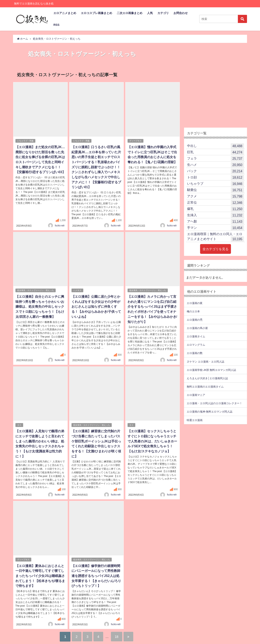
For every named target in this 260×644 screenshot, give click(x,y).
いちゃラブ (216, 184)
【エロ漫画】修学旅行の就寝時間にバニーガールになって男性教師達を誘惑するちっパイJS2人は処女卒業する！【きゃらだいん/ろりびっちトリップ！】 (96, 572)
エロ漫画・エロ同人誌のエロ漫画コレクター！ (214, 403)
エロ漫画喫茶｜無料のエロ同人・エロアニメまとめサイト (216, 237)
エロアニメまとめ (65, 13)
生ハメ (216, 165)
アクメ (216, 196)
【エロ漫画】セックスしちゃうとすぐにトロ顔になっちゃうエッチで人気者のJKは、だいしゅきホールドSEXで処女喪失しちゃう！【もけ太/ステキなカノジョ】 (152, 439)
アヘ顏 (216, 222)
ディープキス (135, 141)
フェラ (216, 159)
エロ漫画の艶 (195, 353)
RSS (56, 25)
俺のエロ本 (193, 311)
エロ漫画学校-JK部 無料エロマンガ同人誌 (211, 370)
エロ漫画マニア (196, 395)
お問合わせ (181, 13)
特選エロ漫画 (195, 420)
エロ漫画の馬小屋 (197, 328)
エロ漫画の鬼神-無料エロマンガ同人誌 (210, 412)
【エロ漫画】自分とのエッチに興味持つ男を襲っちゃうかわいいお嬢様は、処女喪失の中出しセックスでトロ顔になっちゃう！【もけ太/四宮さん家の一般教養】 (40, 305)
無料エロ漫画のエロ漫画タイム (205, 387)
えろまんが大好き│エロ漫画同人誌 (207, 378)
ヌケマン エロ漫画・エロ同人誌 (205, 361)
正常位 (216, 203)
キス (19, 423)
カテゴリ (163, 13)
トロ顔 (216, 177)
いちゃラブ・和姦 (25, 141)
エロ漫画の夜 (195, 303)
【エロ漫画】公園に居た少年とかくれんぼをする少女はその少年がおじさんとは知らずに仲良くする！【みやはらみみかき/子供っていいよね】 (96, 305)
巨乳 (216, 152)
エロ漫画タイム (196, 336)
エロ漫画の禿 (195, 320)
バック (216, 171)
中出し (216, 146)
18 (118, 633)
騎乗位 (216, 190)
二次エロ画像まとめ (130, 13)
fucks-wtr (60, 224)
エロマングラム (196, 345)
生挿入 (216, 215)
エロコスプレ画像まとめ (96, 13)
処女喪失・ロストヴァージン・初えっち (36, 289)
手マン (216, 228)
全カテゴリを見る (216, 249)
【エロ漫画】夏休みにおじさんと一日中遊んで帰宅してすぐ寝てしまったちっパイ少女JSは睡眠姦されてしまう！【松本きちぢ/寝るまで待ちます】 (40, 572)
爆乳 (216, 209)
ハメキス (77, 289)
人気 (150, 13)
